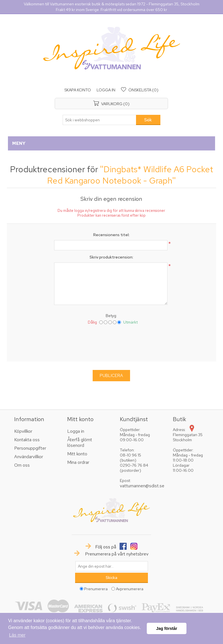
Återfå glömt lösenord (80, 442)
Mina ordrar (78, 462)
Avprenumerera (130, 589)
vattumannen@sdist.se (142, 486)
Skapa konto (78, 90)
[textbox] (99, 120)
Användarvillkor (29, 457)
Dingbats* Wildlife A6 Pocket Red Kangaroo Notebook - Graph (130, 175)
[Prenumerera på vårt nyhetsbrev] (112, 566)
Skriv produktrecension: (111, 257)
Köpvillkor (23, 431)
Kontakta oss (27, 440)
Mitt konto (77, 454)
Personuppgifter (30, 448)
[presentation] (111, 342)
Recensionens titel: (111, 235)
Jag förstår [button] (167, 628)
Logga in (106, 90)
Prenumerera (96, 589)
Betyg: (111, 316)
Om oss (22, 465)
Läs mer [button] (17, 635)
